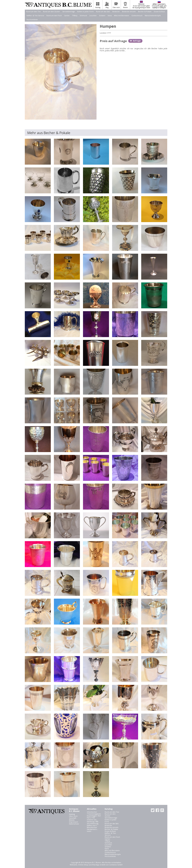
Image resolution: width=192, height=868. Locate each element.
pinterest (162, 810)
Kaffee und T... (93, 825)
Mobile (72, 820)
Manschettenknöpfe (153, 15)
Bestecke (116, 11)
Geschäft (73, 818)
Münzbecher (92, 827)
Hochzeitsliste (32, 19)
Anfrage (137, 41)
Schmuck (83, 15)
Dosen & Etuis (159, 11)
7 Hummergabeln (94, 814)
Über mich (73, 816)
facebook (157, 810)
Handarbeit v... (93, 829)
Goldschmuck (137, 15)
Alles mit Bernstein (122, 15)
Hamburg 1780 (93, 822)
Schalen (102, 15)
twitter (153, 810)
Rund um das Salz (103, 11)
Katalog (72, 814)
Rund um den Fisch (54, 15)
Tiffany (75, 15)
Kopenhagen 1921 (94, 816)
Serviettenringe (69, 11)
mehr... (90, 831)
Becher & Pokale (145, 11)
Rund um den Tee (33, 11)
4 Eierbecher (92, 812)
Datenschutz (74, 824)
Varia (110, 15)
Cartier (67, 15)
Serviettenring (93, 823)
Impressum (74, 822)
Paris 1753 (91, 818)
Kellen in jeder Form (85, 11)
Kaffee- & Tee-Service (35, 15)
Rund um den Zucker (52, 11)
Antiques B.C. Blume (58, 5)
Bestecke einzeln (129, 11)
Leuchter (93, 15)
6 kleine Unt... (92, 820)
